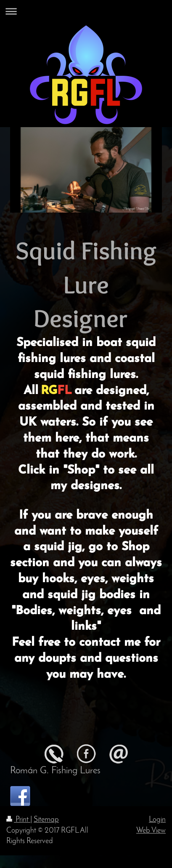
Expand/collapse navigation (86, 11)
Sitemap (46, 820)
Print (18, 820)
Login (157, 820)
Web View (151, 831)
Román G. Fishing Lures (55, 771)
